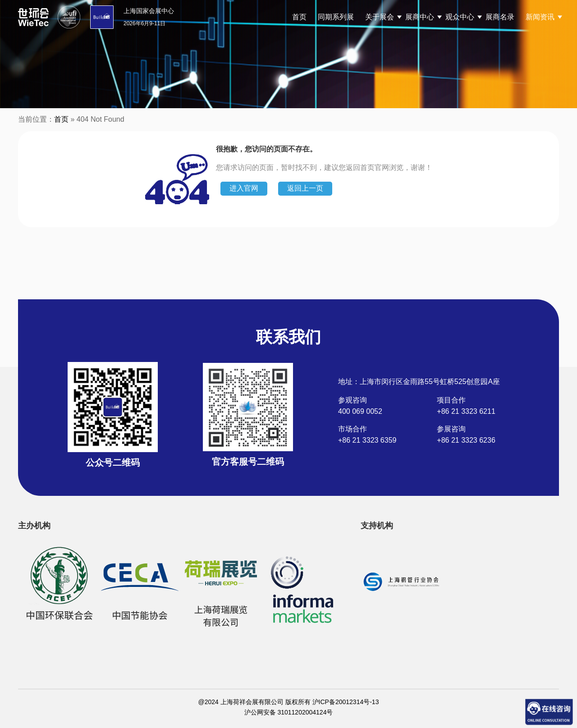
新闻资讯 (540, 17)
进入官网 (244, 188)
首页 (299, 17)
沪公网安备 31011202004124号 (289, 712)
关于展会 (380, 17)
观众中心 (460, 17)
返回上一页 (305, 188)
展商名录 (500, 17)
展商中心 (420, 17)
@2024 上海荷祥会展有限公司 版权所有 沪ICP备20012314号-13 (289, 702)
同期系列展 (336, 17)
